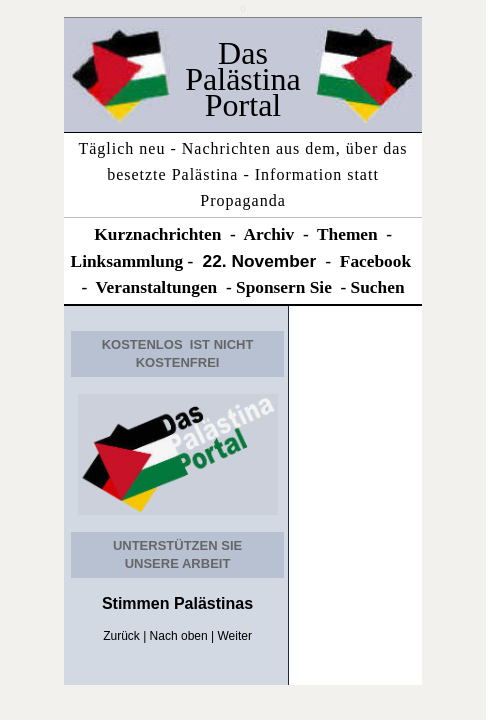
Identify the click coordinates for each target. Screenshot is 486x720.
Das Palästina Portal (243, 79)
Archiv (269, 234)
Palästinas (212, 603)
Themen (347, 234)
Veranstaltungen (157, 287)
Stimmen (136, 603)
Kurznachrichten (157, 234)
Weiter (234, 636)
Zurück (121, 636)
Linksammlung (127, 261)
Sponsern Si (280, 287)
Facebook (375, 261)
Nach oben (179, 636)
